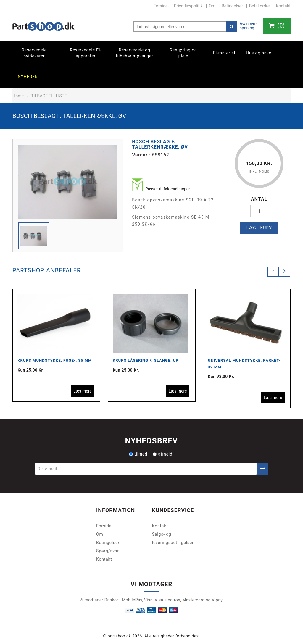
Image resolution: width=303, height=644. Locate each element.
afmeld (162, 454)
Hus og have (259, 53)
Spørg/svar (108, 551)
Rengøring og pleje (183, 53)
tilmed (138, 454)
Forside (161, 6)
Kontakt (283, 6)
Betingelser (232, 6)
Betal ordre (260, 6)
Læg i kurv (259, 228)
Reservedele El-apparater (86, 53)
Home (18, 96)
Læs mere (83, 391)
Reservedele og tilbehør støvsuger (134, 53)
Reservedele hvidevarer (34, 53)
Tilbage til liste (49, 96)
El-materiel (224, 53)
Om (212, 6)
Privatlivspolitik (188, 6)
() (277, 26)
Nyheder (28, 77)
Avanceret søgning (248, 26)
